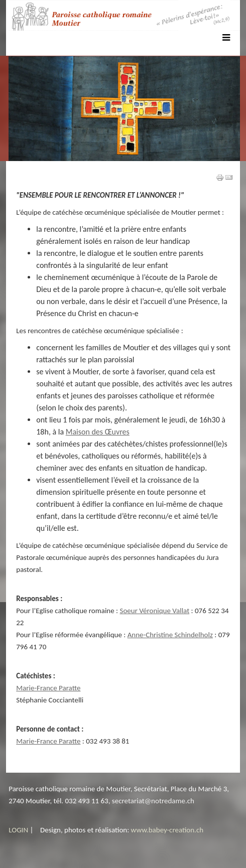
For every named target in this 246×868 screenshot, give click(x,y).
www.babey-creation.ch (167, 830)
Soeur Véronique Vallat (155, 611)
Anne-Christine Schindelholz (170, 635)
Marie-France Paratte (48, 688)
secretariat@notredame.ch (153, 801)
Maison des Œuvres (98, 432)
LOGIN (18, 830)
